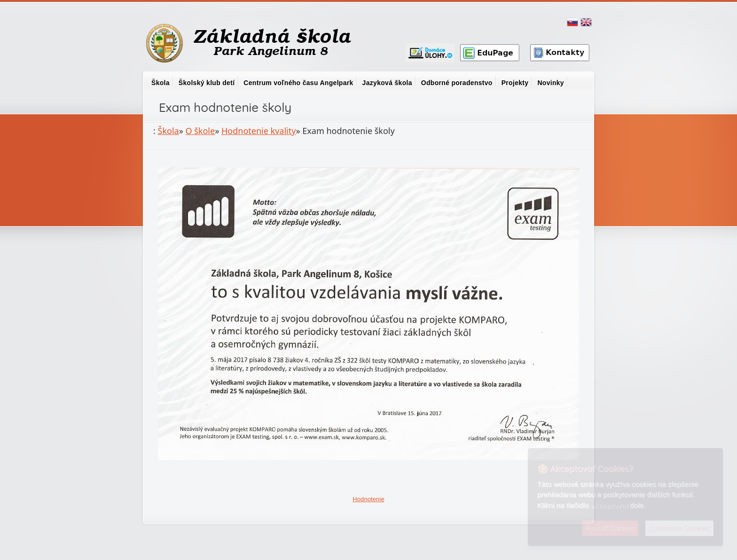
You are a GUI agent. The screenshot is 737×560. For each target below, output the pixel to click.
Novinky (551, 83)
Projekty (515, 83)
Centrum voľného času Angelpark (298, 83)
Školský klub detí (207, 83)
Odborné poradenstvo (457, 83)
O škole (200, 131)
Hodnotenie (368, 499)
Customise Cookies (679, 528)
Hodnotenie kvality (259, 131)
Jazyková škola (387, 83)
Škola (161, 83)
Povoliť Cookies (610, 528)
